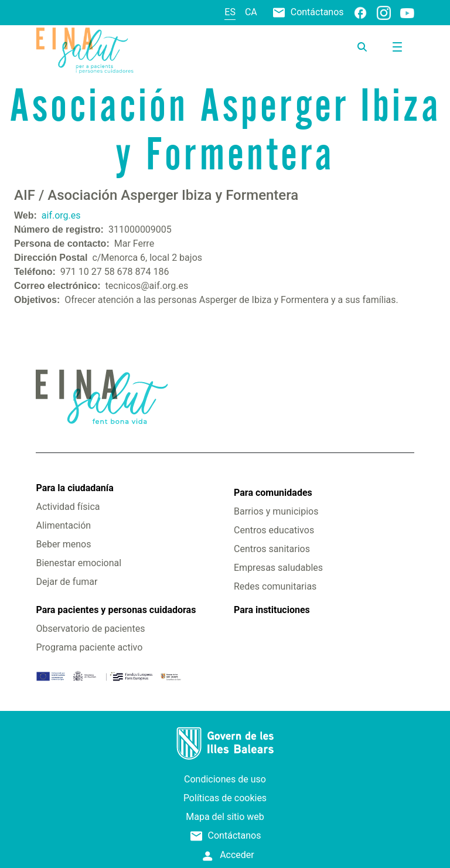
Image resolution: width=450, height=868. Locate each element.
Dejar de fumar (67, 582)
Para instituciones (272, 610)
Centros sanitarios (272, 549)
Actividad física (68, 507)
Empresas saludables (278, 568)
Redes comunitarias (275, 586)
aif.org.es (61, 215)
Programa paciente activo (89, 647)
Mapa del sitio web (225, 817)
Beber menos (63, 544)
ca (251, 12)
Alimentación (63, 525)
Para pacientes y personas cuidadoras (116, 610)
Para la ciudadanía (74, 488)
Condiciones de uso (225, 779)
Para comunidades (273, 493)
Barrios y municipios (276, 511)
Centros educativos (274, 530)
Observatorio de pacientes (90, 629)
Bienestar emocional (79, 563)
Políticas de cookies (225, 798)
